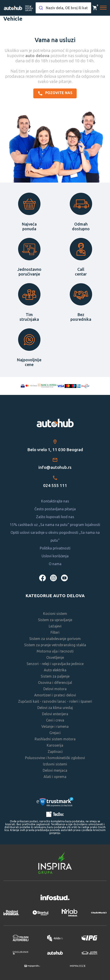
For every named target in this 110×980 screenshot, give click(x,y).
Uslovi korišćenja (55, 556)
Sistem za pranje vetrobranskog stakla (55, 645)
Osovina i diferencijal (55, 683)
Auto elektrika (55, 670)
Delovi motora (55, 689)
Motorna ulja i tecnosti (55, 651)
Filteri (55, 632)
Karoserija (55, 745)
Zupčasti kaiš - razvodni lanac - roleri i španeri (55, 701)
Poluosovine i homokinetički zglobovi (55, 758)
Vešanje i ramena (55, 726)
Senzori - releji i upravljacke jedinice (55, 664)
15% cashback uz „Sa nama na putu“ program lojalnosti (55, 525)
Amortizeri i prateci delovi (55, 695)
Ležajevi (55, 626)
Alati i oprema (55, 777)
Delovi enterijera (55, 714)
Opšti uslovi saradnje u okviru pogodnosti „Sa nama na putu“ (55, 536)
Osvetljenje (55, 657)
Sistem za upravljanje (55, 620)
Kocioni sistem (55, 614)
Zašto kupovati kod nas (55, 517)
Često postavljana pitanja (55, 509)
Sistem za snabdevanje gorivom (55, 639)
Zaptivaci (55, 752)
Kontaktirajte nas (55, 501)
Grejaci (55, 733)
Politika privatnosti (55, 548)
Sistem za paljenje (55, 676)
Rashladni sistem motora (55, 739)
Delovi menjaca (55, 770)
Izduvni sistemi (55, 764)
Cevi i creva (55, 720)
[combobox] (63, 8)
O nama (55, 564)
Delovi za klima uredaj (55, 708)
